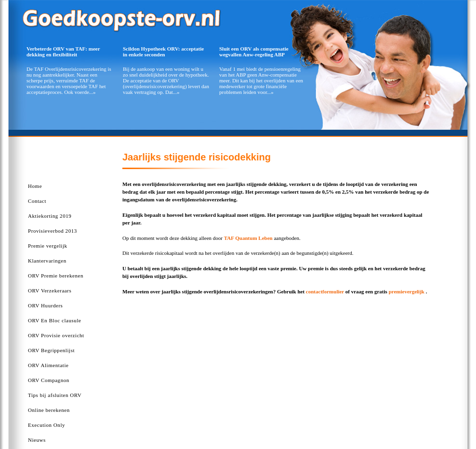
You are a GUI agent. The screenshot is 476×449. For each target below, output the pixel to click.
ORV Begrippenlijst (51, 350)
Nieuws (37, 440)
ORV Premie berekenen (56, 276)
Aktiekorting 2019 (50, 216)
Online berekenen (49, 410)
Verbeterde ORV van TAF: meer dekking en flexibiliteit (63, 52)
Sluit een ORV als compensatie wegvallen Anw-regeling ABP (254, 52)
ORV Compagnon (49, 380)
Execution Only (46, 425)
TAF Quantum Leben (248, 238)
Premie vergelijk (48, 246)
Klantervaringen (47, 261)
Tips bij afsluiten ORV (55, 395)
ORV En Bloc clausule (54, 320)
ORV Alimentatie (48, 365)
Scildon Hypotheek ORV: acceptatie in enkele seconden (163, 52)
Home (35, 186)
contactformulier (325, 291)
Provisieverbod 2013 (53, 231)
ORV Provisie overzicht (56, 335)
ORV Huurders (45, 305)
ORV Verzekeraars (50, 291)
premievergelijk (407, 291)
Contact (37, 201)
